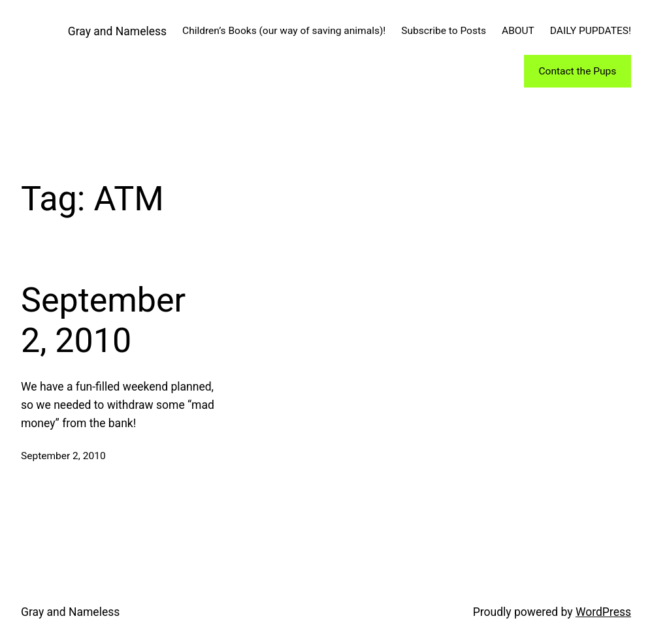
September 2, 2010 (103, 320)
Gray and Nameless (117, 31)
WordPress (603, 612)
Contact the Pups (577, 71)
